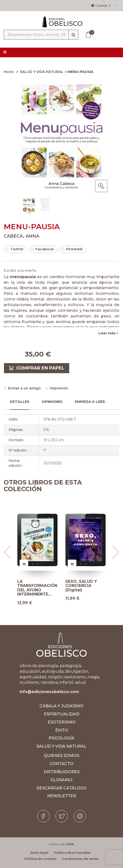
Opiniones (52, 402)
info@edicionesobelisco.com (49, 692)
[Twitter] (62, 816)
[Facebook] (43, 816)
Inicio (9, 72)
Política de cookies (41, 859)
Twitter (14, 249)
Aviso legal (39, 853)
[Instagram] (80, 816)
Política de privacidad (72, 853)
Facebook (42, 249)
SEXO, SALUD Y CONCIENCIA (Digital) (81, 586)
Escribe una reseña (20, 270)
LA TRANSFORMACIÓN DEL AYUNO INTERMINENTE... (37, 588)
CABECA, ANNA (21, 236)
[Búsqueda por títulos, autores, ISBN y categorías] (41, 35)
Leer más (107, 333)
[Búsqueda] (73, 35)
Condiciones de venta (80, 859)
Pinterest (72, 249)
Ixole (70, 844)
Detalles (20, 402)
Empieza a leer (90, 402)
